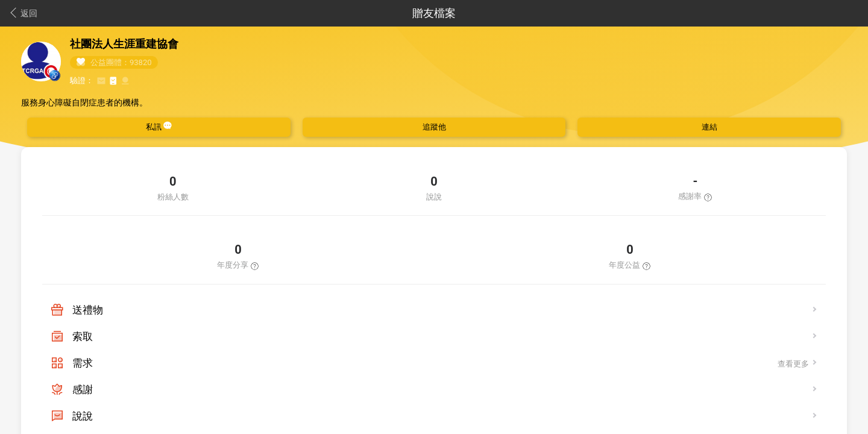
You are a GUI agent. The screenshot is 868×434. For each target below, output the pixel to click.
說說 (83, 416)
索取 (83, 336)
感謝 (83, 389)
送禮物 (88, 310)
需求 (83, 363)
